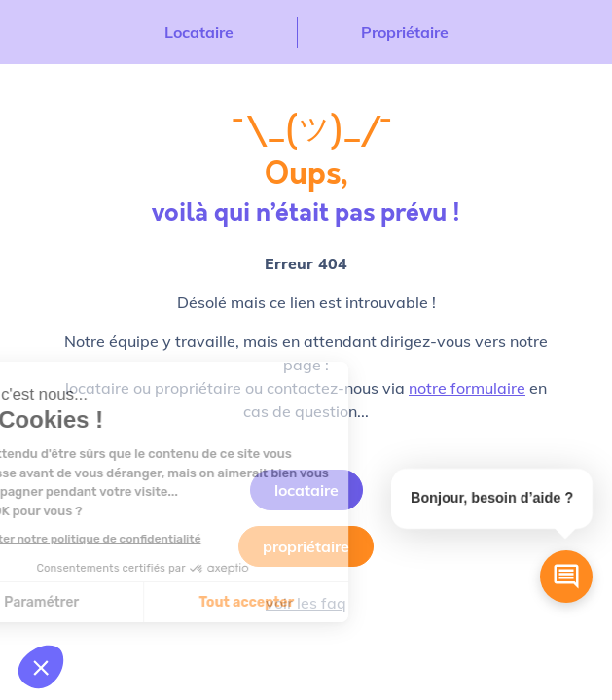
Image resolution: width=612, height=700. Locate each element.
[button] (41, 667)
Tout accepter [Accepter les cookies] (145, 602)
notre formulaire (467, 388)
